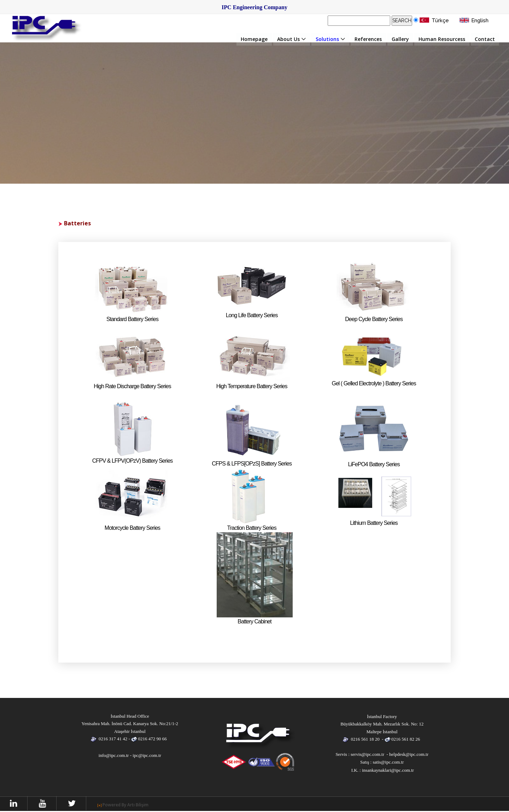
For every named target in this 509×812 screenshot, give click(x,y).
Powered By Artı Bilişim (128, 805)
